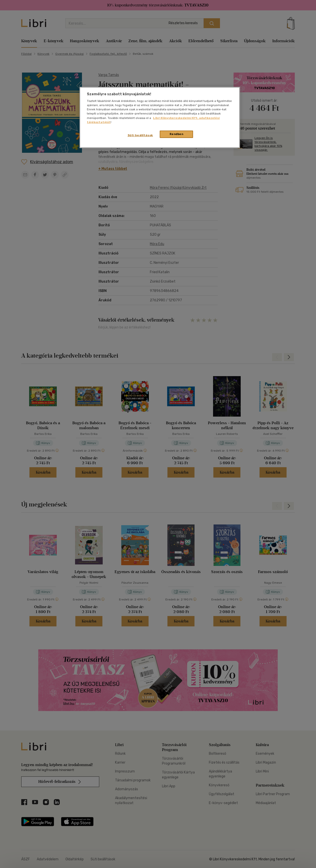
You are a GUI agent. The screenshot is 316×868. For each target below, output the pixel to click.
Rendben (177, 134)
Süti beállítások (140, 135)
